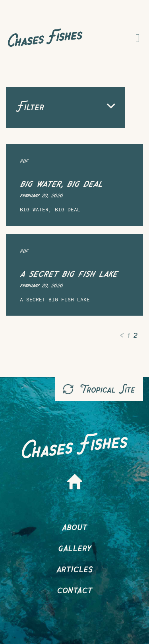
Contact (74, 589)
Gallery (75, 547)
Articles (74, 568)
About (74, 526)
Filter (66, 106)
